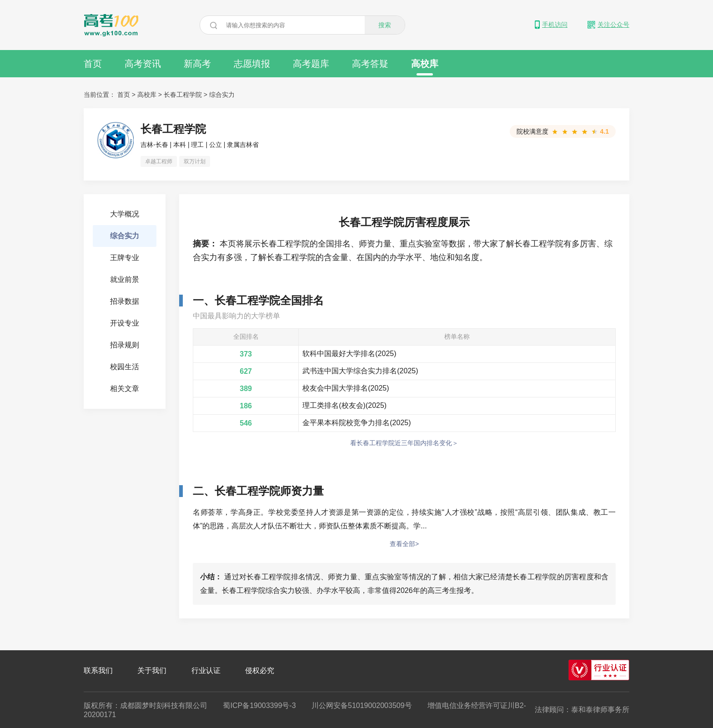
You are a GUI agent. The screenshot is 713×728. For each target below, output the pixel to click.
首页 (93, 64)
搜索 (385, 25)
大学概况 (125, 214)
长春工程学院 (183, 95)
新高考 (197, 64)
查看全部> (404, 544)
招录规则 (125, 345)
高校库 (425, 67)
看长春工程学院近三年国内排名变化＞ (404, 443)
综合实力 (222, 95)
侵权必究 (260, 670)
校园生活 (125, 367)
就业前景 (125, 279)
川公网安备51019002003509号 (362, 705)
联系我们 (98, 670)
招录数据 (125, 301)
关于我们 (152, 670)
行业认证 (206, 670)
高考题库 (311, 64)
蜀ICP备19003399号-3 (259, 705)
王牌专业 (125, 258)
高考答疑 (370, 64)
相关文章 (125, 389)
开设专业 (125, 323)
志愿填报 (252, 64)
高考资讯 (143, 64)
